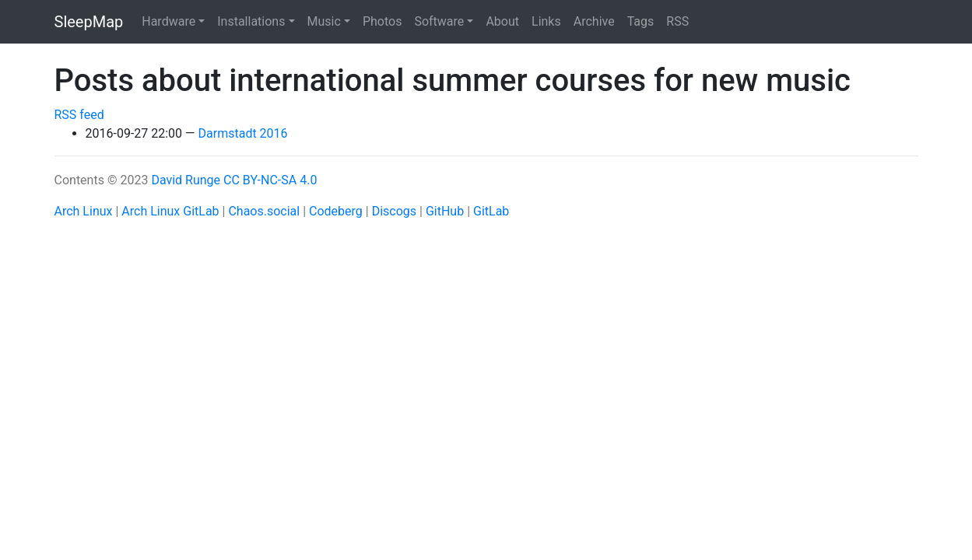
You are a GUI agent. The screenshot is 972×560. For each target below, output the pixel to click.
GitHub (445, 211)
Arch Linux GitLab (170, 211)
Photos (382, 21)
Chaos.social (264, 211)
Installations (251, 21)
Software (439, 21)
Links (546, 21)
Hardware (168, 21)
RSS (677, 21)
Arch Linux (84, 211)
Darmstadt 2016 (243, 133)
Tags (641, 21)
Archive (594, 21)
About (502, 21)
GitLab (491, 211)
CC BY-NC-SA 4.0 (270, 180)
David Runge (186, 180)
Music (324, 21)
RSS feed (79, 115)
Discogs (394, 211)
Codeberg (336, 211)
